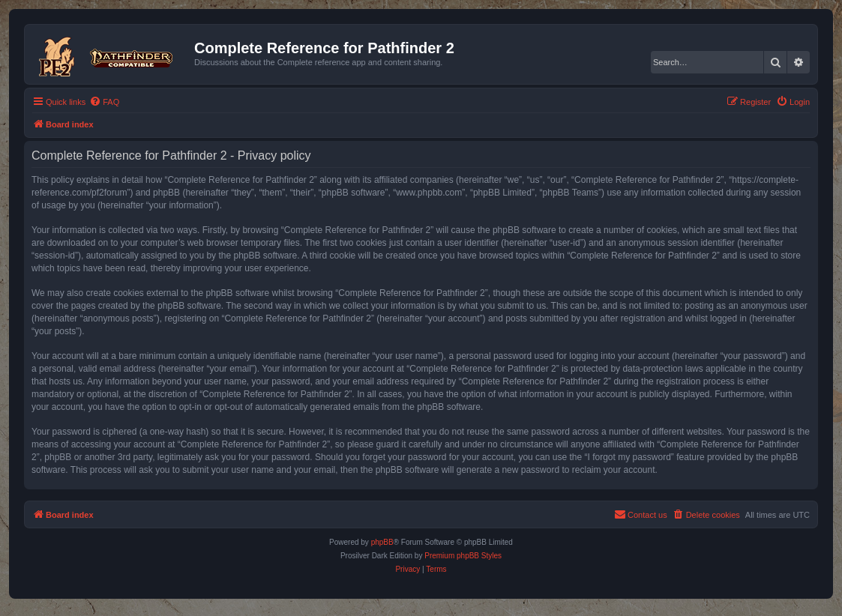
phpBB (382, 542)
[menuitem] (104, 102)
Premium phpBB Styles (463, 556)
